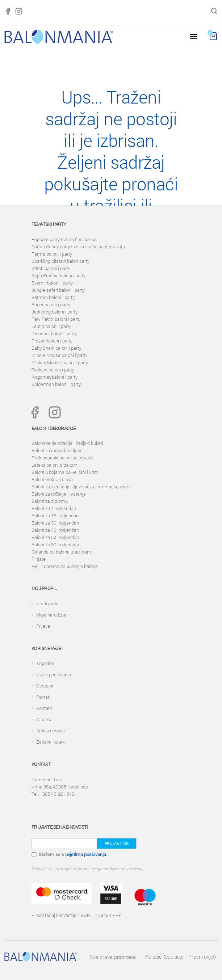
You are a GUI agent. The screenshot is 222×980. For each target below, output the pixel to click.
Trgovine (45, 663)
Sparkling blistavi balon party (60, 261)
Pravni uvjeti (202, 957)
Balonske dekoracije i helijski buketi (67, 443)
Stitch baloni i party (51, 268)
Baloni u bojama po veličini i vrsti (65, 472)
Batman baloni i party (53, 297)
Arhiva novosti (51, 731)
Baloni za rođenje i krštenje (59, 494)
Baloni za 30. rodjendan (55, 523)
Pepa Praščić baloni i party (58, 276)
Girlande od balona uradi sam (61, 552)
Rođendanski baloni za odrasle (63, 458)
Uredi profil (47, 603)
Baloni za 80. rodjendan (55, 544)
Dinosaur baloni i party (54, 333)
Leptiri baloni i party (51, 326)
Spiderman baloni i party (56, 384)
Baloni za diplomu (50, 501)
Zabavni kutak (50, 742)
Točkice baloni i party (53, 370)
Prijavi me (117, 844)
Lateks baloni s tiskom (55, 465)
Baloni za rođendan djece (57, 450)
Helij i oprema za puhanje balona (65, 566)
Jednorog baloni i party (55, 312)
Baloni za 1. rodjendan (54, 508)
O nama (44, 719)
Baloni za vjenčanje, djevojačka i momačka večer (81, 487)
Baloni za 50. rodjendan (55, 537)
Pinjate (39, 559)
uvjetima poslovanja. (86, 854)
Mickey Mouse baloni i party (60, 362)
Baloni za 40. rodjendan (55, 530)
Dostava (45, 686)
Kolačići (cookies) (164, 957)
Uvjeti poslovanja (54, 674)
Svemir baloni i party (52, 283)
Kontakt (44, 708)
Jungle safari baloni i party (58, 290)
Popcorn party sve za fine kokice (64, 239)
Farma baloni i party (52, 254)
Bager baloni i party (51, 304)
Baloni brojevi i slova (52, 479)
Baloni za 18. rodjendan (55, 516)
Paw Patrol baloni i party (56, 319)
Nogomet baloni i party (55, 377)
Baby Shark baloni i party (56, 348)
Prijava (43, 626)
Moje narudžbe (51, 615)
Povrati (43, 697)
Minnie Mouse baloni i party (59, 355)
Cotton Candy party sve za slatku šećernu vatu (78, 247)
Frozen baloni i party (52, 341)
